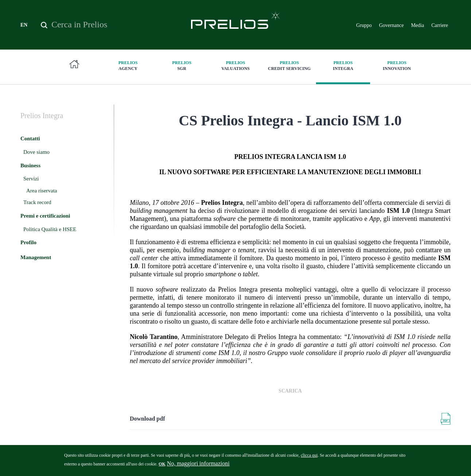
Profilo (28, 242)
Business (30, 165)
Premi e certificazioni (45, 216)
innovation (397, 65)
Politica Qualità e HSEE (50, 229)
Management (36, 257)
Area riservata (42, 191)
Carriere (440, 25)
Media (417, 25)
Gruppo (364, 25)
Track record (37, 202)
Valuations (235, 65)
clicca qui (309, 457)
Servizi (31, 179)
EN (24, 25)
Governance (392, 25)
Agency (128, 65)
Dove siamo (36, 152)
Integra (343, 65)
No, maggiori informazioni (198, 465)
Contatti (30, 138)
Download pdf (147, 419)
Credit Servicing (289, 65)
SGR (182, 65)
